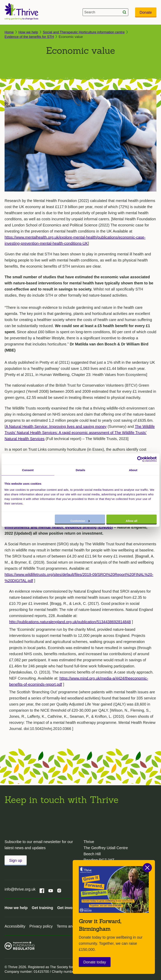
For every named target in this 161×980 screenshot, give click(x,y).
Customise (80, 521)
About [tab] (133, 470)
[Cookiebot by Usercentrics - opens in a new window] (140, 459)
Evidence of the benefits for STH (29, 37)
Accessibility (15, 926)
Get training (42, 908)
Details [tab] (80, 470)
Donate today (95, 962)
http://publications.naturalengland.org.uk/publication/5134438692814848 (70, 622)
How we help (28, 32)
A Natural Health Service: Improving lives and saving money (56, 426)
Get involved (69, 908)
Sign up (16, 860)
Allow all (132, 521)
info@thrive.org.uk (20, 889)
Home (9, 32)
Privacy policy (41, 926)
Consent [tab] (28, 470)
